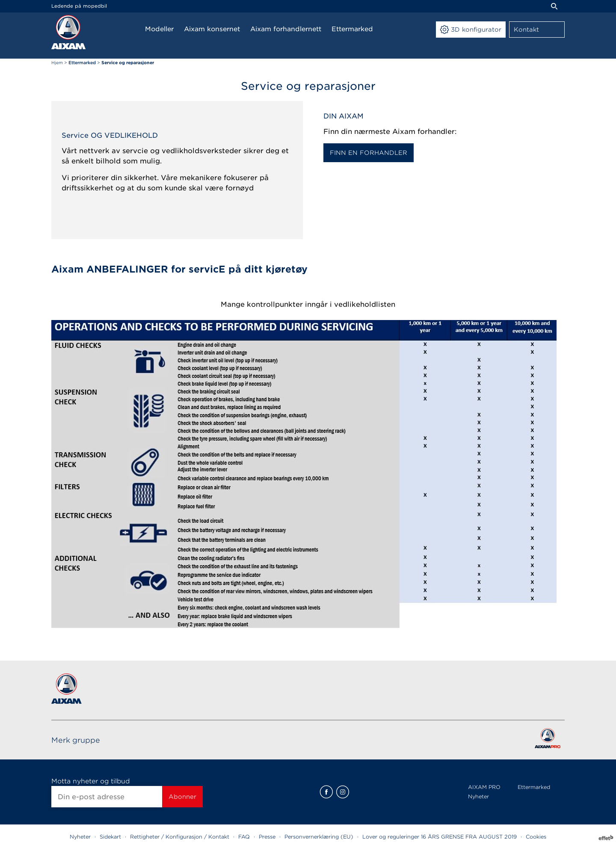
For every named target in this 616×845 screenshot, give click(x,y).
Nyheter (478, 796)
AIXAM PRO (484, 787)
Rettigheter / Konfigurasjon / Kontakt (180, 837)
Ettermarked (534, 787)
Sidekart (110, 837)
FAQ (244, 837)
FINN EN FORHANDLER (369, 153)
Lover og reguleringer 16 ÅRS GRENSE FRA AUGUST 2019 (440, 837)
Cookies (536, 837)
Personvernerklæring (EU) (319, 837)
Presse (267, 837)
